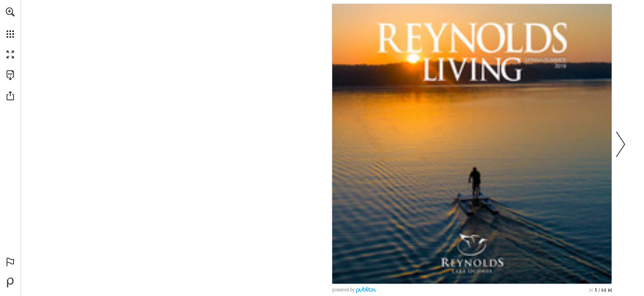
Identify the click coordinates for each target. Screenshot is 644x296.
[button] (10, 12)
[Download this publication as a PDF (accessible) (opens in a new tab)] (10, 75)
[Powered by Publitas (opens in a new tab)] (10, 282)
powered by (343, 290)
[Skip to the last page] (610, 290)
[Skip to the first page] (591, 290)
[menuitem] (10, 23)
